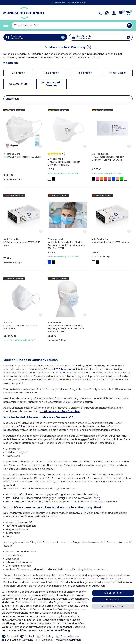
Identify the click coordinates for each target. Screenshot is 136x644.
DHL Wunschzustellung (20, 640)
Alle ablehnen (113, 600)
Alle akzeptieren (113, 593)
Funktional (47, 640)
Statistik (30, 636)
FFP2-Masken (62, 369)
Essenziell (12, 636)
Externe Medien (70, 636)
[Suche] (129, 25)
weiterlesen (11, 63)
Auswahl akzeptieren (113, 606)
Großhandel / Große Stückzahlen (60, 411)
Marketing (48, 636)
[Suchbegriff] (69, 25)
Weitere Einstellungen (68, 640)
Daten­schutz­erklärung (57, 630)
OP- (46, 369)
